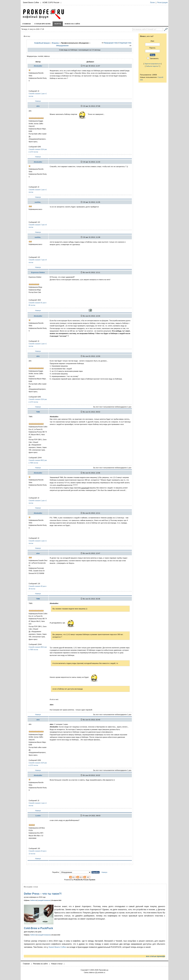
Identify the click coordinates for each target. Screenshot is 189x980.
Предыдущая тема (111, 43)
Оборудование (62, 46)
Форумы (55, 43)
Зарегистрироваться (153, 64)
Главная (27, 24)
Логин (152, 3)
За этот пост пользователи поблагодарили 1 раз (112, 407)
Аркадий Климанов (44, 900)
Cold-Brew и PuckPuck (38, 928)
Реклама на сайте (40, 964)
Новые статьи (57, 964)
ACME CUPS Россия (51, 3)
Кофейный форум (42, 43)
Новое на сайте (72, 24)
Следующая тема (125, 43)
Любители (34, 900)
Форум (58, 24)
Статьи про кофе (42, 24)
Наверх (38, 101)
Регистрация (162, 3)
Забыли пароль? (153, 66)
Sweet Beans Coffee (31, 3)
